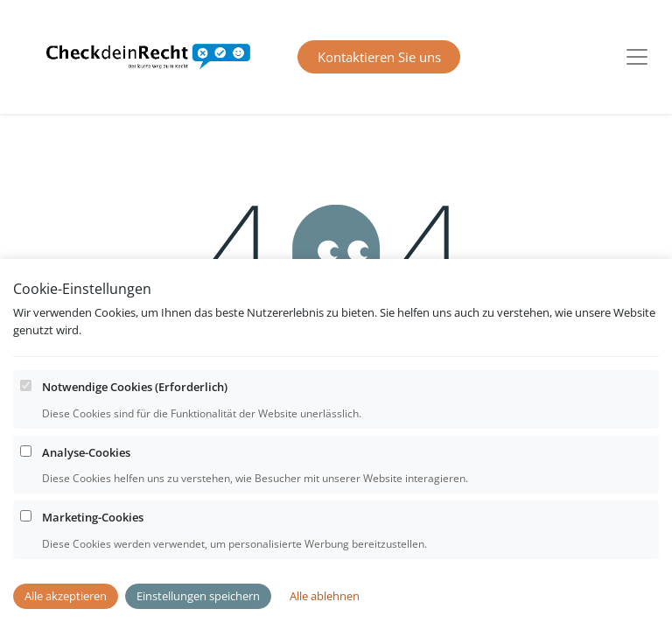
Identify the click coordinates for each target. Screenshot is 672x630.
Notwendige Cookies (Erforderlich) (135, 421)
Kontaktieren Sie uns (379, 57)
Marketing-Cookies (93, 551)
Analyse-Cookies (86, 486)
